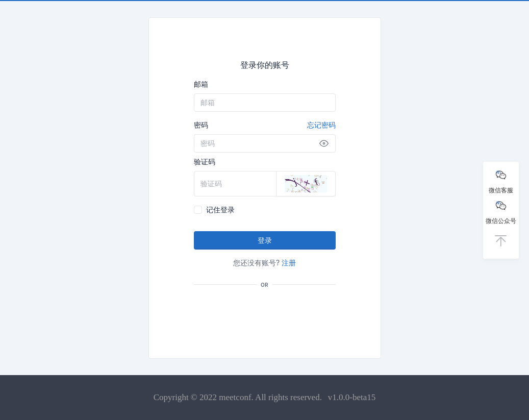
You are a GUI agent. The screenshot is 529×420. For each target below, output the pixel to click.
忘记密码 (321, 125)
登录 (265, 240)
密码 (265, 125)
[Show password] (324, 143)
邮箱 (201, 84)
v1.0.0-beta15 (352, 397)
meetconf (235, 397)
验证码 (205, 162)
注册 (289, 263)
